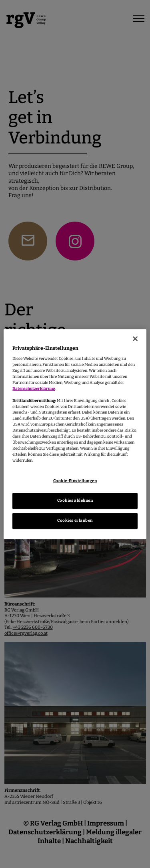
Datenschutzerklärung (34, 389)
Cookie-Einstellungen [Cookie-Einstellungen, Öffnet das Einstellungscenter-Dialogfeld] (75, 481)
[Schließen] (135, 339)
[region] (75, 434)
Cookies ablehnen (75, 501)
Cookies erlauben (75, 521)
